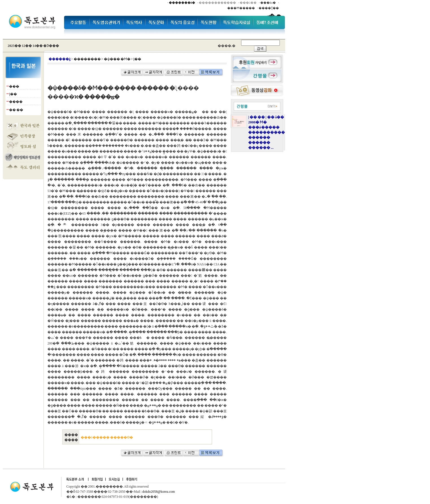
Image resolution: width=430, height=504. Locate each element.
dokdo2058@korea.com (159, 492)
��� (14, 86)
